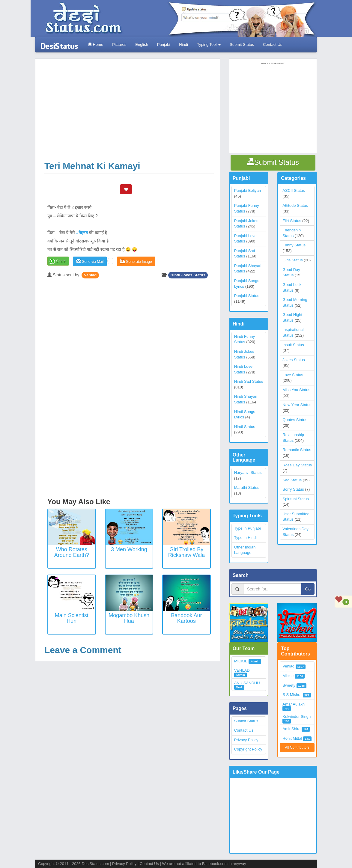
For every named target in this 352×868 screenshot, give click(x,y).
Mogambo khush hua (129, 618)
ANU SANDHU (247, 683)
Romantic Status (297, 450)
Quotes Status (295, 420)
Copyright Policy (248, 749)
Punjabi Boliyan (248, 190)
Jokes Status (294, 360)
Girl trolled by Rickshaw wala (186, 552)
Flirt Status (292, 221)
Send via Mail (90, 261)
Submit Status (242, 45)
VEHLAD (242, 670)
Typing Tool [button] (209, 45)
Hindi (183, 45)
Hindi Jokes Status (188, 275)
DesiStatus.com (95, 864)
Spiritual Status (295, 499)
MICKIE (241, 661)
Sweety (289, 685)
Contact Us (273, 45)
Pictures (119, 45)
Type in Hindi (245, 538)
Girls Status (292, 260)
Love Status (293, 375)
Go (308, 589)
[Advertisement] (129, 110)
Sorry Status (293, 489)
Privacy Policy (246, 740)
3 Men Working (129, 549)
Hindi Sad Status (249, 381)
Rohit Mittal (292, 738)
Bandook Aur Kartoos (186, 618)
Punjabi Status (247, 296)
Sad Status (292, 480)
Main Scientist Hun (72, 618)
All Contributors (297, 748)
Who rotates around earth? (72, 552)
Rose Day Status (297, 465)
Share (61, 261)
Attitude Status (295, 205)
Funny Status (294, 245)
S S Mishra (292, 695)
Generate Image (136, 261)
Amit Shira (291, 729)
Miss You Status (296, 390)
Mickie (288, 676)
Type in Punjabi (248, 528)
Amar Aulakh (294, 704)
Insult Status (293, 345)
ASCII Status (294, 190)
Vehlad (90, 275)
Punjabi (164, 45)
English (142, 45)
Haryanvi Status (248, 473)
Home (95, 45)
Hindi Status (245, 427)
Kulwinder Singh (297, 716)
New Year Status (297, 405)
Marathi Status (247, 488)
